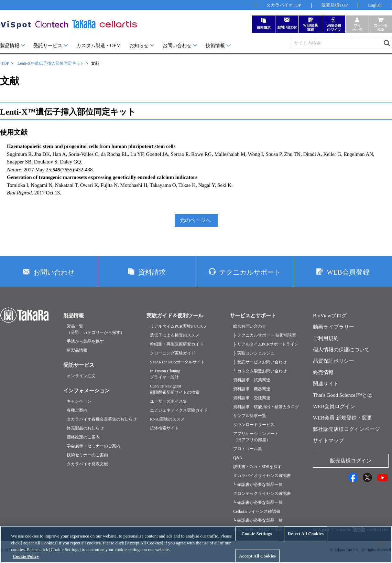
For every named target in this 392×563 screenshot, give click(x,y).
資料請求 (152, 272)
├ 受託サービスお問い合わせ (260, 362)
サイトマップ (328, 440)
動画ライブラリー (334, 327)
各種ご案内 (77, 410)
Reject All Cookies (306, 540)
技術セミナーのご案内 (87, 455)
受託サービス (48, 46)
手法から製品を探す (85, 341)
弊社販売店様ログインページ (346, 429)
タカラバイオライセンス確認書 (262, 476)
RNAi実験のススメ (167, 419)
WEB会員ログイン (334, 406)
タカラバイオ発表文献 (87, 464)
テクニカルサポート (250, 272)
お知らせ (139, 46)
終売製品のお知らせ (85, 428)
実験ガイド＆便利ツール (175, 316)
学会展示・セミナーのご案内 (94, 446)
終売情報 (323, 372)
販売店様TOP (335, 5)
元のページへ (195, 220)
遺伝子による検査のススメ (175, 335)
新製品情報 (77, 350)
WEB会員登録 (348, 272)
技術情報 (215, 46)
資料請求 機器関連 (252, 389)
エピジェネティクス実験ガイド (179, 410)
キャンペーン (79, 401)
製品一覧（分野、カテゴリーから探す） (96, 329)
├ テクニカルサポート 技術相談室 (265, 335)
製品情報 (10, 46)
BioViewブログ (330, 316)
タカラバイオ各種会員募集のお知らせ (102, 419)
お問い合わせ (177, 46)
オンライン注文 (81, 376)
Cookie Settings (257, 540)
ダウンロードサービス (254, 425)
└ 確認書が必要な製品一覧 (258, 485)
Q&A (238, 458)
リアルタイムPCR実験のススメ (179, 326)
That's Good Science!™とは (343, 395)
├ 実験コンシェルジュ (254, 353)
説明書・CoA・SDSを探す (257, 467)
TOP (5, 63)
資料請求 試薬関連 (252, 380)
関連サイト (326, 384)
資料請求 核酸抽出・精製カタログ (266, 407)
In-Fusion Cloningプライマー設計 (165, 374)
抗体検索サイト (164, 428)
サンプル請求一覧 (250, 416)
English (375, 5)
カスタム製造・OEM (99, 46)
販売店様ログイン (351, 461)
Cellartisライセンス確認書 (257, 511)
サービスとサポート (253, 316)
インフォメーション (86, 391)
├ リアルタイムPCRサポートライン (266, 344)
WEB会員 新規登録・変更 (342, 418)
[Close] (381, 551)
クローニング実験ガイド (173, 353)
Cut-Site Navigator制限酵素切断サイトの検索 (175, 389)
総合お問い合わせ (250, 326)
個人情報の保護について (341, 350)
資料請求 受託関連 (252, 398)
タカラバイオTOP (284, 5)
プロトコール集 (248, 449)
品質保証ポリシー (334, 361)
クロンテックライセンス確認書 (262, 493)
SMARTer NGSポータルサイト (177, 362)
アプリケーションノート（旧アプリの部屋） (256, 437)
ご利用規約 (326, 338)
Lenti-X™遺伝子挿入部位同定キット (51, 63)
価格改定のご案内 (83, 437)
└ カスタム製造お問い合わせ (260, 371)
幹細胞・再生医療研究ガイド (177, 344)
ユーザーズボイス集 (168, 401)
